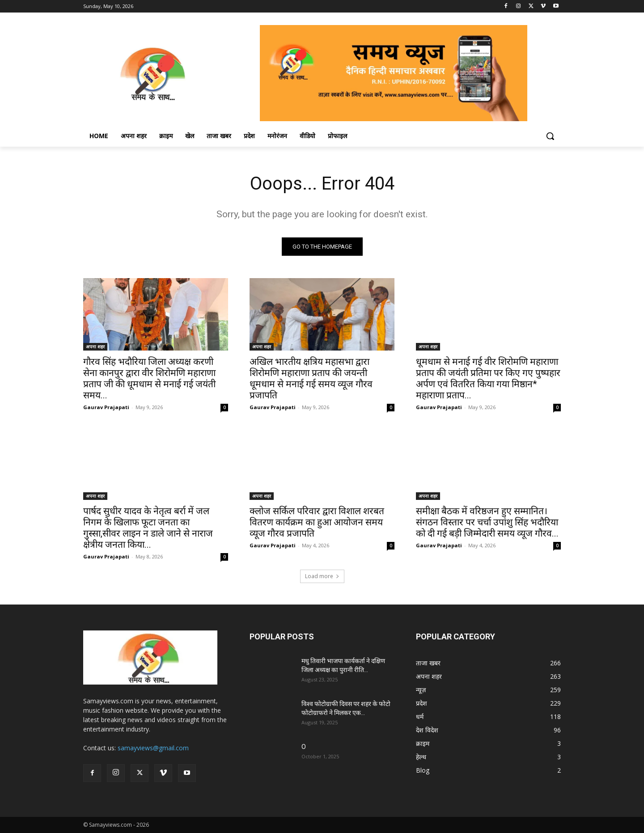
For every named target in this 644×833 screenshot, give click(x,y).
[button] (550, 136)
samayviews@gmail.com (153, 748)
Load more (322, 576)
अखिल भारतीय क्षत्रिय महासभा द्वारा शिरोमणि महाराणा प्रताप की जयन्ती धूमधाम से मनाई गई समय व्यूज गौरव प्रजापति (311, 378)
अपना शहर (95, 347)
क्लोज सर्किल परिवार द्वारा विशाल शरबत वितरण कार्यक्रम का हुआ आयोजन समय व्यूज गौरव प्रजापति (317, 522)
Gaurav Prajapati (106, 407)
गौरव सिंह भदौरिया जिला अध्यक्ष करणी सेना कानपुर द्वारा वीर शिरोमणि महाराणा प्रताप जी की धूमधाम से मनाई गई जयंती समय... (149, 378)
